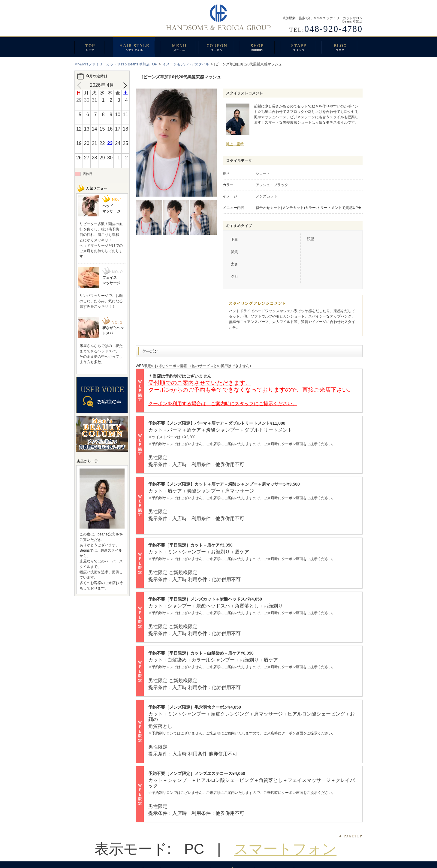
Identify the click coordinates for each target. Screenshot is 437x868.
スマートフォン (285, 849)
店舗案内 (259, 47)
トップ (94, 47)
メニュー (179, 47)
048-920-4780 (333, 29)
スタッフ (301, 47)
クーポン (218, 47)
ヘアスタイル (136, 47)
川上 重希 (235, 144)
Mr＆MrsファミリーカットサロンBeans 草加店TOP (116, 64)
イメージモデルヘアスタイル (186, 64)
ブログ (342, 47)
